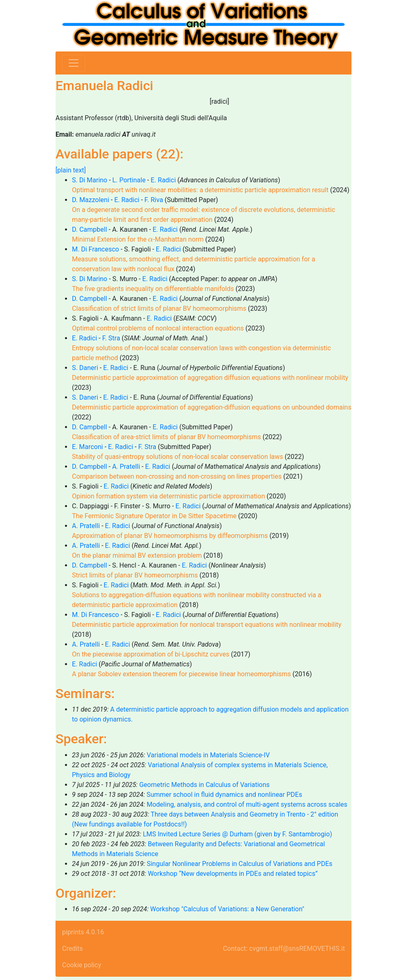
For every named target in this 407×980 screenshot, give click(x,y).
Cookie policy (82, 965)
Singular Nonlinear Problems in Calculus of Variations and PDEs (240, 864)
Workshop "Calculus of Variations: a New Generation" (227, 909)
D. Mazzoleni (91, 200)
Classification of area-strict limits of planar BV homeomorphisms (166, 437)
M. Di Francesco (95, 249)
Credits (73, 949)
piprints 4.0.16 (83, 932)
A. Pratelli (126, 467)
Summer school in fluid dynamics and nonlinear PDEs (224, 795)
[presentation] (150, 240)
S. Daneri (85, 368)
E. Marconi (87, 447)
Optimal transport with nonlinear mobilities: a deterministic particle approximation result (200, 190)
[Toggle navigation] (74, 63)
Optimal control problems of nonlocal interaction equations (158, 328)
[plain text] (71, 170)
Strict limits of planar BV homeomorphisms (135, 575)
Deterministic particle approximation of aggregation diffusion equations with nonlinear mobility (210, 378)
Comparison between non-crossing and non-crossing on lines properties (177, 476)
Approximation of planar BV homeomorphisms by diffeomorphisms (170, 536)
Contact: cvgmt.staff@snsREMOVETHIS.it (284, 949)
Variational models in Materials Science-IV (208, 755)
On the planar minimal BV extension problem (137, 555)
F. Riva (154, 200)
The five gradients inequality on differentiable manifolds (153, 289)
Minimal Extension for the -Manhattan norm (138, 239)
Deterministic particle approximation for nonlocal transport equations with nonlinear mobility (207, 625)
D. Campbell (89, 229)
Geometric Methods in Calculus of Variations (205, 785)
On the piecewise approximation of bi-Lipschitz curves (151, 654)
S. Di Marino (90, 180)
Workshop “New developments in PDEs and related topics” (232, 874)
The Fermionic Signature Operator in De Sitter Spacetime (154, 516)
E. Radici (163, 180)
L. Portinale (129, 180)
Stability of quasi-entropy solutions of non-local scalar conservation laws (178, 457)
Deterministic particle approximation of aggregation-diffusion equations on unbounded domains (212, 407)
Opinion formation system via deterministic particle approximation (168, 496)
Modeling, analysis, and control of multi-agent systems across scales (247, 804)
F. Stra (111, 338)
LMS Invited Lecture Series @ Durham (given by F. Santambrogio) (237, 834)
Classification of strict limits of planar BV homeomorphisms (159, 308)
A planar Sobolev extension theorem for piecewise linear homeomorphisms (182, 674)
